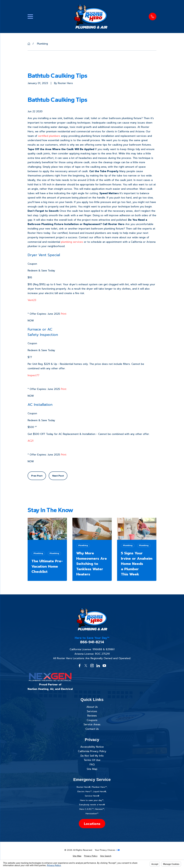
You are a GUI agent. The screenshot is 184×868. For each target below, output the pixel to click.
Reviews (92, 716)
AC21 (30, 441)
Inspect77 (33, 375)
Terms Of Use (92, 760)
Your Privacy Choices (107, 850)
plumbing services (72, 242)
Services (92, 711)
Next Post (58, 476)
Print (64, 314)
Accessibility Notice (92, 747)
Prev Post (37, 476)
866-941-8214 (92, 642)
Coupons (92, 720)
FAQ (92, 765)
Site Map (92, 769)
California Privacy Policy (92, 751)
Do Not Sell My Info (92, 756)
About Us (92, 707)
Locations (92, 824)
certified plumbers (49, 136)
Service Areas (92, 724)
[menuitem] (77, 856)
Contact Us (92, 729)
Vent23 (32, 300)
